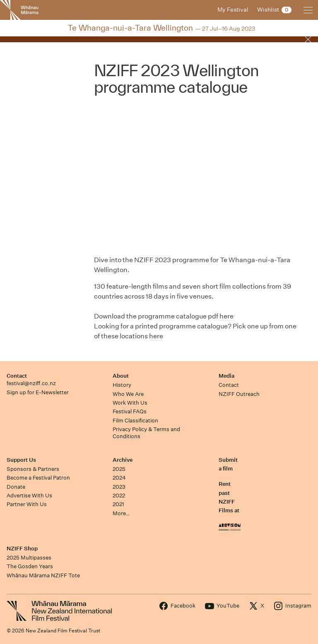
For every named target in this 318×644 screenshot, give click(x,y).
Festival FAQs (130, 411)
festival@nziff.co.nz (31, 383)
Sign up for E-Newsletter (38, 392)
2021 (118, 504)
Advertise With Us (29, 496)
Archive (123, 460)
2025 (119, 469)
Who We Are (128, 394)
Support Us (21, 460)
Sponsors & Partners (33, 469)
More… (121, 513)
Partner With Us (27, 504)
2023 (119, 487)
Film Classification (135, 421)
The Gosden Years (30, 566)
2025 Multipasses (29, 558)
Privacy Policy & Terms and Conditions (146, 433)
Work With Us (130, 403)
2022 (119, 496)
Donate (16, 487)
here (226, 316)
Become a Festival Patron (38, 478)
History (122, 385)
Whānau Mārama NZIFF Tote (43, 575)
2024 (119, 478)
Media (226, 376)
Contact (17, 376)
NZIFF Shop (22, 549)
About (121, 376)
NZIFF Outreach (239, 394)
